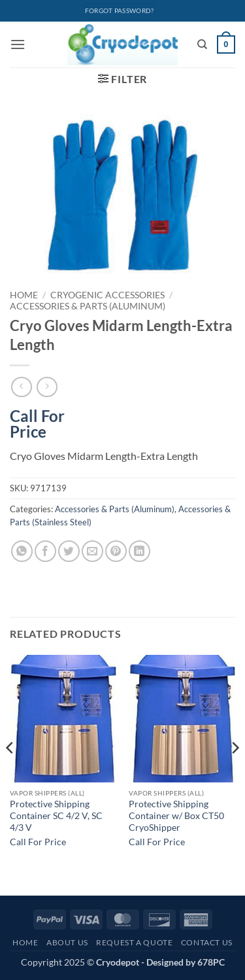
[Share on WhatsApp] (22, 551)
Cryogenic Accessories (107, 295)
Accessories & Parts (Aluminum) (88, 306)
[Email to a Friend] (92, 551)
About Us (67, 942)
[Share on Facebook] (45, 551)
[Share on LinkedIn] (139, 551)
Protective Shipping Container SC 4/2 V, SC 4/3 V (56, 815)
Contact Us (207, 942)
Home (24, 295)
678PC (211, 962)
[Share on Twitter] (69, 551)
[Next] (235, 774)
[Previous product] (47, 387)
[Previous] (10, 774)
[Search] (202, 44)
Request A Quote (134, 942)
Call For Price (37, 421)
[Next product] (21, 387)
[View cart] (226, 44)
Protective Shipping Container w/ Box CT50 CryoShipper (176, 815)
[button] (18, 44)
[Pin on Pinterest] (116, 551)
